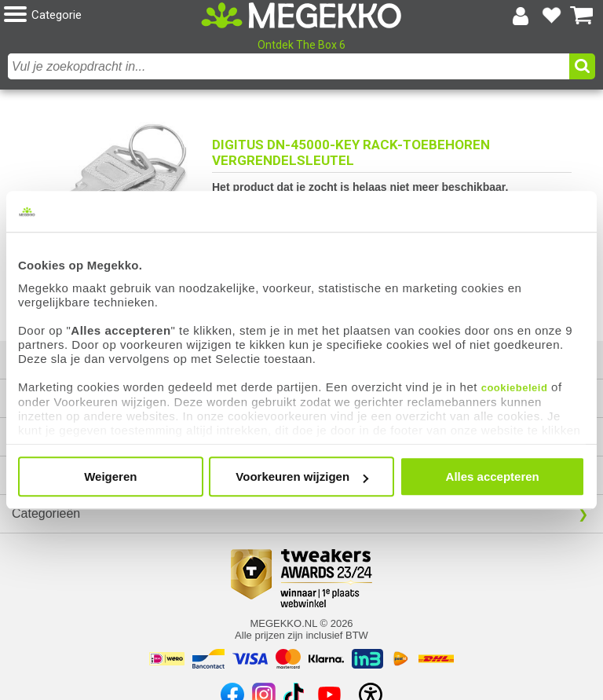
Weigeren (110, 476)
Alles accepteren (493, 476)
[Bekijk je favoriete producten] (551, 16)
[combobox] (289, 66)
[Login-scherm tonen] (521, 16)
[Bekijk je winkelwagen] (582, 16)
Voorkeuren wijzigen (302, 476)
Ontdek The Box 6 (301, 45)
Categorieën (46, 513)
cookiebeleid (515, 388)
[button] (102, 15)
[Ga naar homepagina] (301, 16)
